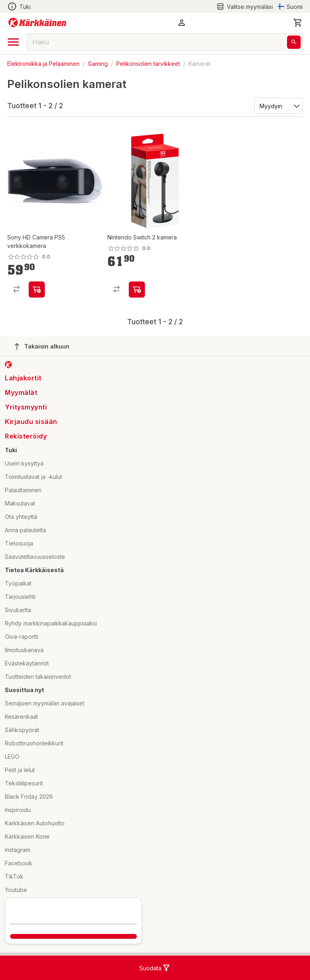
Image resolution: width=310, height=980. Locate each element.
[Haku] (294, 42)
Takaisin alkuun (42, 346)
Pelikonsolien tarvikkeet (148, 64)
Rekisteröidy (26, 436)
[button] (182, 23)
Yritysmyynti (26, 407)
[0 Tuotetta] (298, 23)
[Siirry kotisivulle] (37, 23)
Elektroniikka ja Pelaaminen (43, 64)
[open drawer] (13, 42)
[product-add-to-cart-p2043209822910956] (37, 290)
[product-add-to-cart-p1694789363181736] (137, 290)
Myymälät (21, 392)
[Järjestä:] (278, 105)
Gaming (98, 64)
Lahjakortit (23, 378)
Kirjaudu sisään (31, 422)
